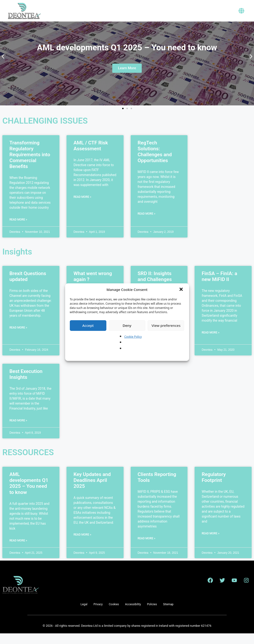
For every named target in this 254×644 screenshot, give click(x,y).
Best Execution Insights (26, 385)
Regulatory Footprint (214, 488)
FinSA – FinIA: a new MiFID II (219, 287)
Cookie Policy (133, 337)
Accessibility (133, 615)
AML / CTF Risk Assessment (91, 156)
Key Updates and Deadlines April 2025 (92, 491)
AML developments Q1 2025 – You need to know (29, 494)
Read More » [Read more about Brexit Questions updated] (18, 338)
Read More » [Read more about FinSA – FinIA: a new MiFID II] (210, 343)
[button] (182, 290)
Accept (88, 325)
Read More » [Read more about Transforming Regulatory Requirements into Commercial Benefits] (18, 230)
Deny (127, 325)
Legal (84, 615)
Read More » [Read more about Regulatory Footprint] (210, 544)
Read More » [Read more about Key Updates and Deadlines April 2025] (82, 545)
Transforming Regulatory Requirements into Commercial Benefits (30, 165)
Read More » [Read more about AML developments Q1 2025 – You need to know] (18, 551)
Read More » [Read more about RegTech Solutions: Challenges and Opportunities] (147, 224)
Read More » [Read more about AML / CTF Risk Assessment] (82, 207)
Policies (152, 615)
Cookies (114, 615)
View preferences (166, 325)
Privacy (98, 615)
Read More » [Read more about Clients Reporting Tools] (147, 549)
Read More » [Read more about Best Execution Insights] (18, 431)
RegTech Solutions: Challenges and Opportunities (155, 162)
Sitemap (168, 615)
